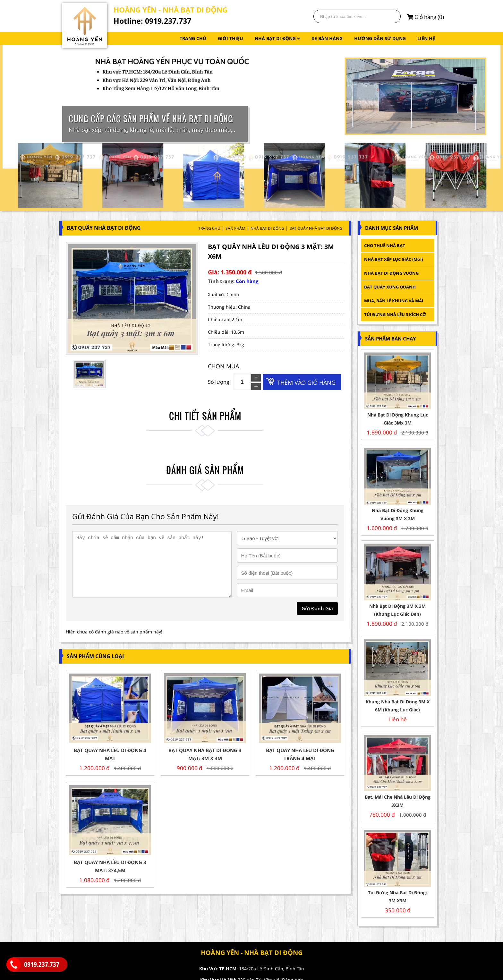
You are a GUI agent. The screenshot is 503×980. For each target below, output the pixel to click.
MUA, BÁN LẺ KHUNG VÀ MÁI (394, 301)
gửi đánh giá (317, 608)
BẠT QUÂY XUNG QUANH (390, 287)
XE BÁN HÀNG (327, 38)
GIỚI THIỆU (230, 38)
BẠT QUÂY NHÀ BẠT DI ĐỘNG (316, 228)
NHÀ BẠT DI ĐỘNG (277, 38)
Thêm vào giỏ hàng (306, 383)
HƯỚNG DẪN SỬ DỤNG (380, 38)
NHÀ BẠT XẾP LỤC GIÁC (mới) (393, 259)
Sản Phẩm (235, 228)
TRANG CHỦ (193, 38)
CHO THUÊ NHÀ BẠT (385, 245)
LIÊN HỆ (426, 38)
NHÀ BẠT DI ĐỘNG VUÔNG (391, 273)
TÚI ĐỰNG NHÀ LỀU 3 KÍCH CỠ (395, 314)
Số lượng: (219, 382)
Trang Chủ (209, 228)
